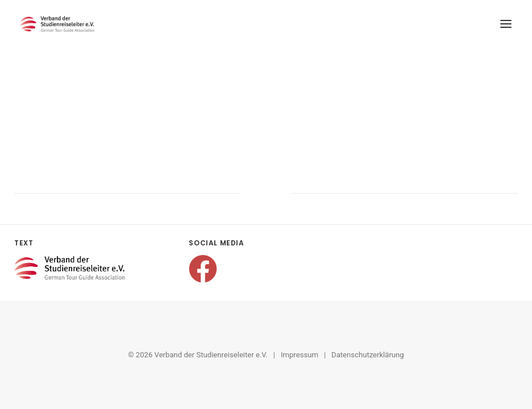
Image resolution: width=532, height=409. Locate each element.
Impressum (300, 355)
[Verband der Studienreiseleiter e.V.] (57, 24)
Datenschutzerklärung (368, 355)
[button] (506, 24)
